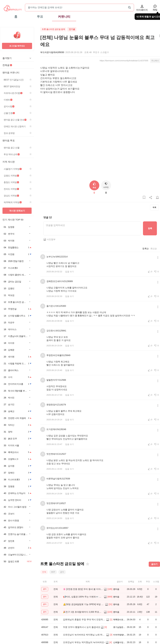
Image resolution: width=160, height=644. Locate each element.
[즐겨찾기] (87, 575)
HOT (53, 583)
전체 (44, 583)
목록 (154, 218)
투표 (40, 17)
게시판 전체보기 (17, 211)
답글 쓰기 (70, 283)
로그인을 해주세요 (17, 46)
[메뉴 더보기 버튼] (159, 36)
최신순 (154, 260)
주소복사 (155, 61)
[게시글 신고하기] (157, 209)
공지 (62, 583)
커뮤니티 (64, 17)
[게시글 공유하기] (151, 209)
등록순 (146, 260)
